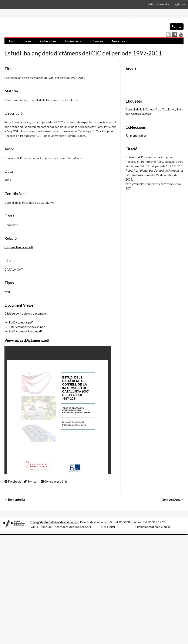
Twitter (31, 481)
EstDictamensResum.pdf (25, 331)
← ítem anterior (15, 499)
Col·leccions (48, 41)
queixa (147, 114)
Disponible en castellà (19, 247)
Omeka (166, 527)
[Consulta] (157, 27)
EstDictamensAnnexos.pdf (27, 327)
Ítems (27, 41)
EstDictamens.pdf (21, 322)
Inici (12, 41)
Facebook (13, 481)
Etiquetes (97, 41)
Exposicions (73, 41)
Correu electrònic (54, 481)
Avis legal (109, 527)
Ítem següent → (173, 499)
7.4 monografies (136, 135)
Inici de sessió (158, 4)
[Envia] (174, 27)
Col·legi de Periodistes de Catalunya (54, 522)
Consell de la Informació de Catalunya (150, 109)
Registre (179, 4)
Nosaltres (119, 41)
